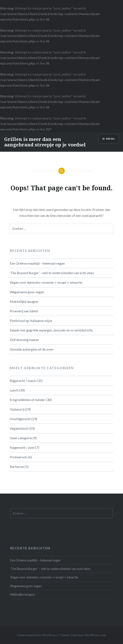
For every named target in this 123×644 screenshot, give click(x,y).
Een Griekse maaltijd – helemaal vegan (37, 263)
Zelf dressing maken (24, 340)
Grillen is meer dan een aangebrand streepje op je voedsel (45, 142)
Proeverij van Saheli (24, 311)
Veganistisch (19, 428)
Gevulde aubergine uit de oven (32, 349)
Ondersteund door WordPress (37, 635)
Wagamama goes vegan (27, 292)
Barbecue (17, 467)
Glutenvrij (17, 409)
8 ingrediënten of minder (27, 400)
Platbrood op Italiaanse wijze (31, 321)
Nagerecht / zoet (22, 447)
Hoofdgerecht (20, 419)
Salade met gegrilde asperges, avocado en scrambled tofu (51, 330)
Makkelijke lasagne (24, 301)
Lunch (14, 390)
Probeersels (19, 457)
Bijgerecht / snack (23, 381)
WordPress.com (95, 635)
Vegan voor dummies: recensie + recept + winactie (46, 282)
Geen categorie (21, 438)
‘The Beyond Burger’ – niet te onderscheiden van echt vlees (52, 273)
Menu (110, 139)
